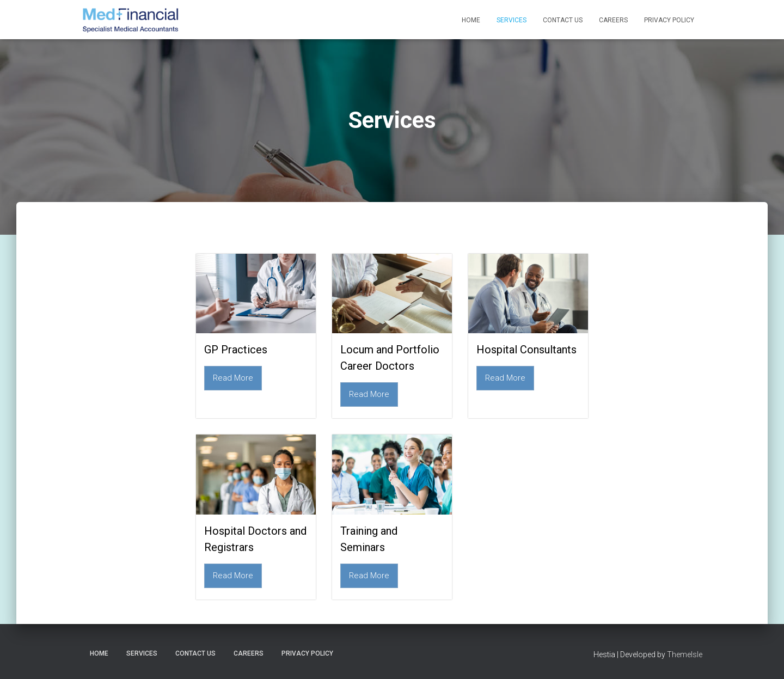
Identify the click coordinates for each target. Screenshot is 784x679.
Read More (233, 378)
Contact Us (563, 20)
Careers (613, 20)
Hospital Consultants (526, 350)
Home (471, 20)
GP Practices (236, 350)
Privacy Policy (669, 20)
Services (512, 20)
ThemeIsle (685, 654)
